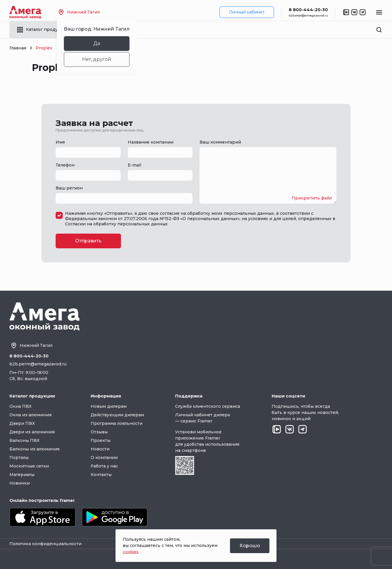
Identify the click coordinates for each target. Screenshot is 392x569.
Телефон (65, 165)
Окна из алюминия (30, 415)
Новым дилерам (109, 406)
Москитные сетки (29, 466)
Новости (100, 449)
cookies (131, 552)
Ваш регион (69, 188)
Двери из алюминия (32, 432)
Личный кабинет (247, 12)
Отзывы (99, 432)
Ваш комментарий (220, 142)
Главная (18, 48)
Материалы (22, 475)
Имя (60, 142)
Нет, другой (98, 59)
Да (98, 43)
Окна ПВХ (20, 406)
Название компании (151, 142)
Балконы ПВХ (24, 440)
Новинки (20, 483)
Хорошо (250, 546)
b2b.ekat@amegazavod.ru (308, 15)
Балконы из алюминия (34, 449)
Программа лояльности (117, 423)
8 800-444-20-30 (308, 10)
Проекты (101, 440)
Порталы (19, 457)
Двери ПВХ (22, 423)
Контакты (101, 475)
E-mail (134, 165)
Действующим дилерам (117, 415)
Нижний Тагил (80, 12)
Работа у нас (104, 466)
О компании (104, 457)
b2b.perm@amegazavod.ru (38, 364)
